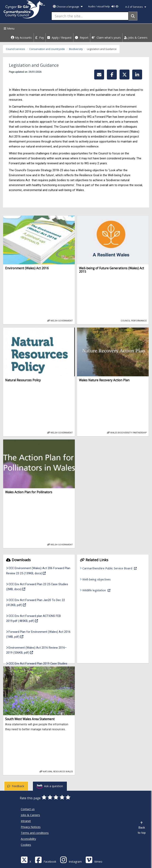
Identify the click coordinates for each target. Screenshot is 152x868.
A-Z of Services (136, 7)
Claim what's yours (106, 38)
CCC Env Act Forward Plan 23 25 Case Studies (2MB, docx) (37, 587)
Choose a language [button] (68, 7)
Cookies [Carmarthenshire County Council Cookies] (26, 845)
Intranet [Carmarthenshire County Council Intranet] (26, 821)
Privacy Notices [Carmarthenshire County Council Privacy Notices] (31, 827)
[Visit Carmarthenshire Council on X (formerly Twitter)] (26, 860)
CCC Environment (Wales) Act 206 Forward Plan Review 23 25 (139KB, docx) (38, 571)
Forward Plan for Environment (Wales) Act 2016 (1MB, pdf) (38, 634)
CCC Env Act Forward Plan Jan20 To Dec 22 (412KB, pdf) (36, 603)
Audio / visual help (103, 6)
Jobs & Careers (136, 38)
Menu (9, 28)
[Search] (133, 16)
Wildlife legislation (109, 590)
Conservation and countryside (47, 49)
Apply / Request (59, 38)
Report (82, 38)
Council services (16, 49)
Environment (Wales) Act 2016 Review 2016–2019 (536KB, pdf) (36, 650)
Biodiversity (76, 49)
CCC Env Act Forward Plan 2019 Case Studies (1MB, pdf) (37, 666)
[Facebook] (46, 860)
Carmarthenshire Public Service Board (112, 568)
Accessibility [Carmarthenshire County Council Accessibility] (28, 839)
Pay (40, 38)
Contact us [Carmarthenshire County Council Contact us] (28, 809)
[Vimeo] (94, 860)
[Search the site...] (90, 16)
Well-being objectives (96, 579)
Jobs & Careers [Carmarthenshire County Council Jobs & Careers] (30, 815)
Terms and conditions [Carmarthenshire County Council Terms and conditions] (35, 833)
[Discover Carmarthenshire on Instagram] (71, 860)
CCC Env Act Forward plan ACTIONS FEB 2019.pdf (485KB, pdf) (34, 618)
